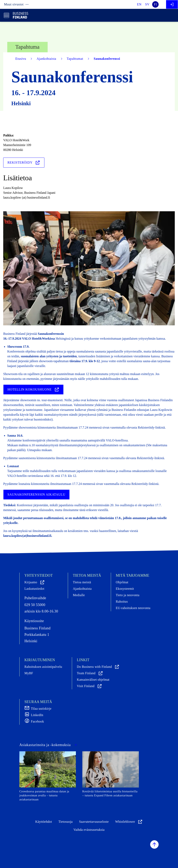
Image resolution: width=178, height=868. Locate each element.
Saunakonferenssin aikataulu (36, 494)
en (139, 4)
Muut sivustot (16, 4)
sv (147, 4)
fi (155, 4)
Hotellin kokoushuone (33, 390)
